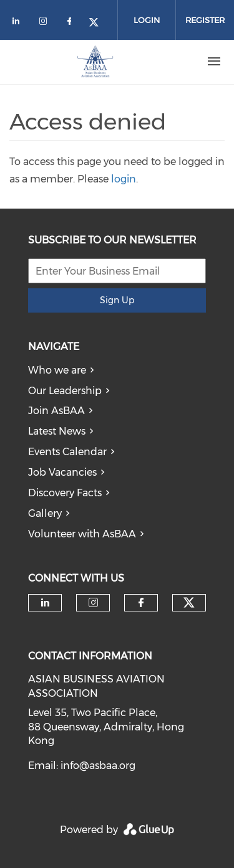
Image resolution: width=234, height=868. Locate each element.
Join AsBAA (56, 411)
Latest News (57, 431)
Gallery (45, 513)
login (124, 179)
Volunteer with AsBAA (82, 534)
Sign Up (117, 300)
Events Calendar (67, 452)
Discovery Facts (65, 493)
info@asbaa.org (98, 766)
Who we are (57, 370)
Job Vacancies (62, 472)
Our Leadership (65, 391)
